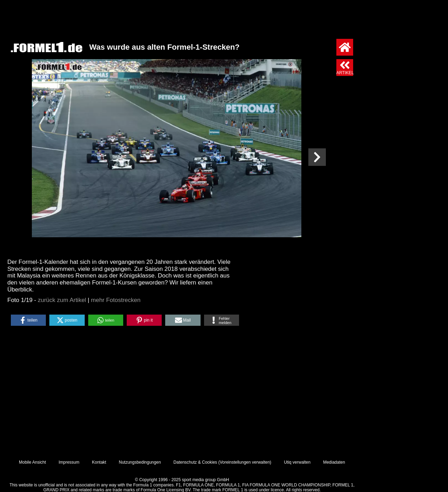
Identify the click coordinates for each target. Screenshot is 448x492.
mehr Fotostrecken (116, 300)
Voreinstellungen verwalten (245, 462)
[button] (28, 320)
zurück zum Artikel (62, 300)
